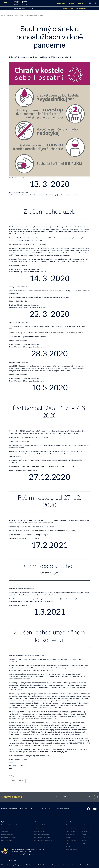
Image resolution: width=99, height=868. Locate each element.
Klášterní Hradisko (71, 828)
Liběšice (84, 825)
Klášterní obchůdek (39, 831)
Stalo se (8, 15)
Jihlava (68, 837)
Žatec (84, 843)
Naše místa (69, 822)
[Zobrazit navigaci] (5, 3)
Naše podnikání (38, 822)
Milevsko (84, 831)
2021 (13, 781)
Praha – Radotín (71, 831)
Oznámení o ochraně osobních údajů (62, 865)
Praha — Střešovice (88, 828)
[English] (90, 3)
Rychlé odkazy (5, 822)
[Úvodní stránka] (20, 3)
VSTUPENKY (61, 3)
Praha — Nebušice (71, 850)
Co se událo (5, 831)
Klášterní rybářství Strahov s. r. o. (43, 840)
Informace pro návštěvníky (9, 837)
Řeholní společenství (7, 834)
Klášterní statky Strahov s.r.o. (42, 837)
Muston (68, 847)
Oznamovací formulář (86, 865)
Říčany (84, 834)
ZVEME (72, 3)
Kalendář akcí (5, 828)
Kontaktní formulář (63, 809)
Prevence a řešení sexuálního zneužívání (13, 825)
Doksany (69, 825)
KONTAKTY (82, 3)
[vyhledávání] (95, 3)
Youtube (71, 467)
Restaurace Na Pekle (40, 825)
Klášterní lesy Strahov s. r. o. (41, 834)
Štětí (67, 843)
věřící (22, 781)
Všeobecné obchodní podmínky (10, 865)
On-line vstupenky (6, 840)
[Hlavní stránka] (2, 16)
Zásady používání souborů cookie (35, 865)
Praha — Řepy (86, 837)
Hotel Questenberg (39, 828)
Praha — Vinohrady (72, 840)
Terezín (84, 840)
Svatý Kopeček (70, 834)
